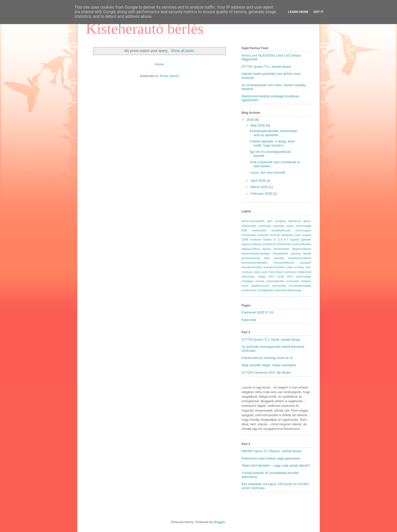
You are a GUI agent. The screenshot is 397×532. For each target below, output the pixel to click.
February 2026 (262, 194)
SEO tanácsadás (299, 276)
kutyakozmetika (252, 267)
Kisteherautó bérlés (145, 29)
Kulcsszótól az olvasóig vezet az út (267, 358)
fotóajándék (280, 253)
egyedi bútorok (251, 244)
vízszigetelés (265, 290)
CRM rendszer (252, 239)
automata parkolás (271, 226)
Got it (319, 12)
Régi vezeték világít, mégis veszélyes (269, 365)
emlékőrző (269, 244)
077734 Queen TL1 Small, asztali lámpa (271, 340)
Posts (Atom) (169, 76)
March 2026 (260, 187)
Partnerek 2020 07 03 (257, 312)
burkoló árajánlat (281, 235)
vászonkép (279, 286)
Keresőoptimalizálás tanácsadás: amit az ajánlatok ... (274, 133)
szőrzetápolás (275, 281)
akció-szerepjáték (253, 221)
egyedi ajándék (301, 239)
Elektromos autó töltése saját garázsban (271, 458)
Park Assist (276, 272)
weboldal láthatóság (288, 290)
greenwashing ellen (256, 258)
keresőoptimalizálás (255, 262)
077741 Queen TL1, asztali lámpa (266, 67)
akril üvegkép (276, 221)
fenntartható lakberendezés (292, 249)
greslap (279, 258)
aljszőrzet (295, 221)
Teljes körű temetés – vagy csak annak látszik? (276, 465)
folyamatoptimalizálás (256, 253)
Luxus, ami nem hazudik (267, 172)
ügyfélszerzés (260, 286)
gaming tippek (301, 253)
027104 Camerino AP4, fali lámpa (266, 372)
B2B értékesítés (254, 230)
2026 (251, 120)
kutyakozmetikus (274, 267)
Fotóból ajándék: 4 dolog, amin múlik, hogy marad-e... (272, 143)
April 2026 (259, 181)
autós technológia (299, 226)
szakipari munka (253, 281)
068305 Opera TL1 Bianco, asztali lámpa (271, 451)
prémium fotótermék (298, 272)
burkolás (263, 235)
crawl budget (303, 235)
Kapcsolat (249, 320)
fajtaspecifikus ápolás (256, 249)
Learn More (298, 12)
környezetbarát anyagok (293, 262)
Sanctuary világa (254, 276)
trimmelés (293, 281)
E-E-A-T (283, 239)
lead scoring (295, 267)
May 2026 (258, 125)
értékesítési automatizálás (294, 244)
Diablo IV (270, 239)
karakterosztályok (300, 258)
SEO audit (276, 276)
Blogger (219, 522)
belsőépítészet (281, 230)
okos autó (261, 272)
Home (159, 64)
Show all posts (183, 51)
